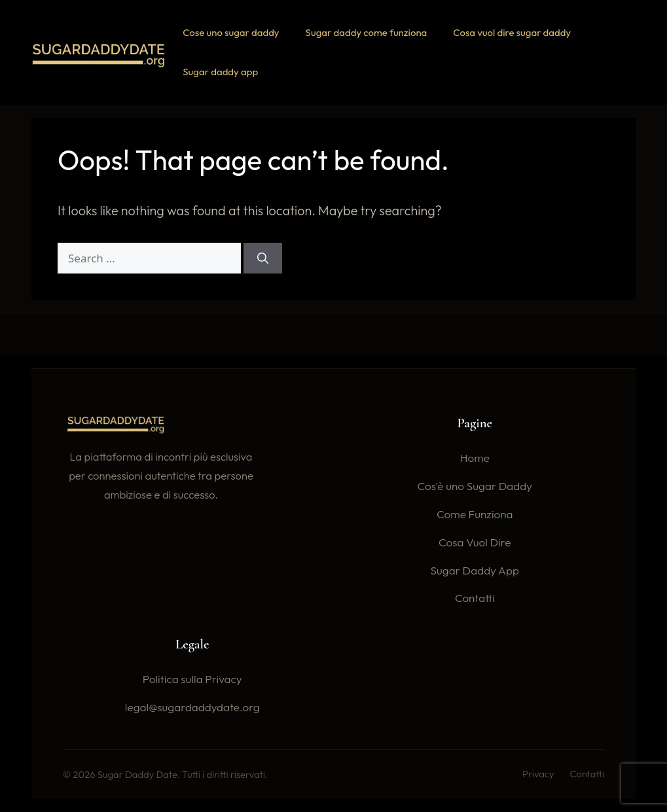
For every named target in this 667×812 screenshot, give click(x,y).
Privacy (538, 774)
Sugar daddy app (220, 72)
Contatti (475, 598)
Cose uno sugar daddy (231, 32)
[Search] (263, 258)
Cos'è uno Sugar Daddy (475, 486)
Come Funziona (475, 514)
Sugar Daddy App (475, 570)
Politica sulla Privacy (192, 679)
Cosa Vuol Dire (475, 542)
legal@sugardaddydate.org (192, 707)
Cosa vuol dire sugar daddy (512, 32)
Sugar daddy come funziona (367, 32)
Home (475, 458)
